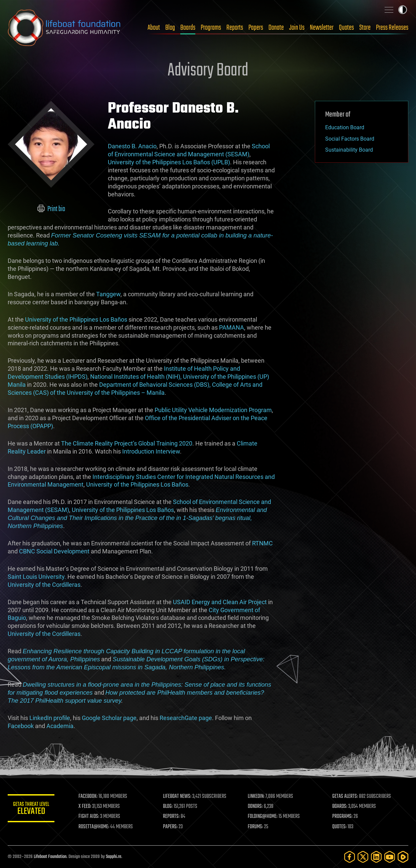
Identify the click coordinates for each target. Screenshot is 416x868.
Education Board (345, 127)
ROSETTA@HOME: (94, 827)
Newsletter (322, 28)
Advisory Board (208, 71)
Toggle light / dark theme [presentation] (403, 10)
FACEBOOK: (88, 797)
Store (365, 28)
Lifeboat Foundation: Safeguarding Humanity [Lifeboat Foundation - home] (64, 28)
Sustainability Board (349, 150)
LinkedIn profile (50, 718)
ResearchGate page (186, 718)
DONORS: (255, 807)
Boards (188, 28)
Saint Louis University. (37, 577)
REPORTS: (171, 817)
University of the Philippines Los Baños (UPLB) (169, 162)
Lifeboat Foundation (50, 857)
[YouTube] (390, 857)
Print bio (51, 209)
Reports (235, 28)
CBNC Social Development (54, 551)
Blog (170, 28)
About (154, 28)
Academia (60, 726)
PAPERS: (170, 827)
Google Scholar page (109, 718)
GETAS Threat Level (31, 809)
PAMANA (232, 327)
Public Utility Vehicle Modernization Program (213, 410)
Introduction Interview (151, 451)
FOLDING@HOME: (263, 817)
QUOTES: (339, 827)
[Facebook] (350, 857)
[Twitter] (363, 857)
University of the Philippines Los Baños (76, 319)
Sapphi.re (114, 857)
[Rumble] (403, 857)
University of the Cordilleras (44, 585)
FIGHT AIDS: (89, 817)
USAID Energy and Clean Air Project (220, 602)
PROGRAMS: (342, 817)
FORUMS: (255, 827)
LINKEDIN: (256, 797)
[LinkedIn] (376, 857)
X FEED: (85, 807)
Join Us (297, 28)
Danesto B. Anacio (132, 146)
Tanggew (108, 294)
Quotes (346, 28)
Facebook (21, 726)
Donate (276, 28)
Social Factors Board (350, 139)
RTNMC (262, 543)
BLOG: (168, 807)
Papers (256, 28)
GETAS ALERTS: (345, 797)
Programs (211, 28)
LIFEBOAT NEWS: (177, 797)
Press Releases (392, 28)
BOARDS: (340, 807)
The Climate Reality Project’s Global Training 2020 (127, 443)
